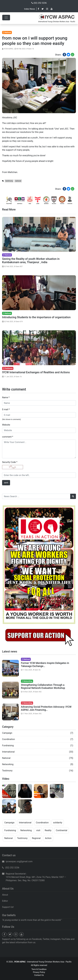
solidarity (58, 823)
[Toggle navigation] (6, 18)
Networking (8, 764)
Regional (36, 838)
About (5, 895)
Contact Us (39, 975)
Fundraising (8, 745)
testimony (9, 181)
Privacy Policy (39, 972)
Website (6, 425)
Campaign (7, 733)
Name (6, 397)
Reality (48, 830)
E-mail (6, 409)
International (8, 752)
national (18, 181)
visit (38, 830)
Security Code (10, 462)
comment (8, 437)
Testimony (7, 771)
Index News (30, 9)
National (6, 758)
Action (48, 838)
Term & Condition (39, 969)
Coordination (8, 739)
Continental (61, 830)
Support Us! (8, 907)
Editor (5, 901)
